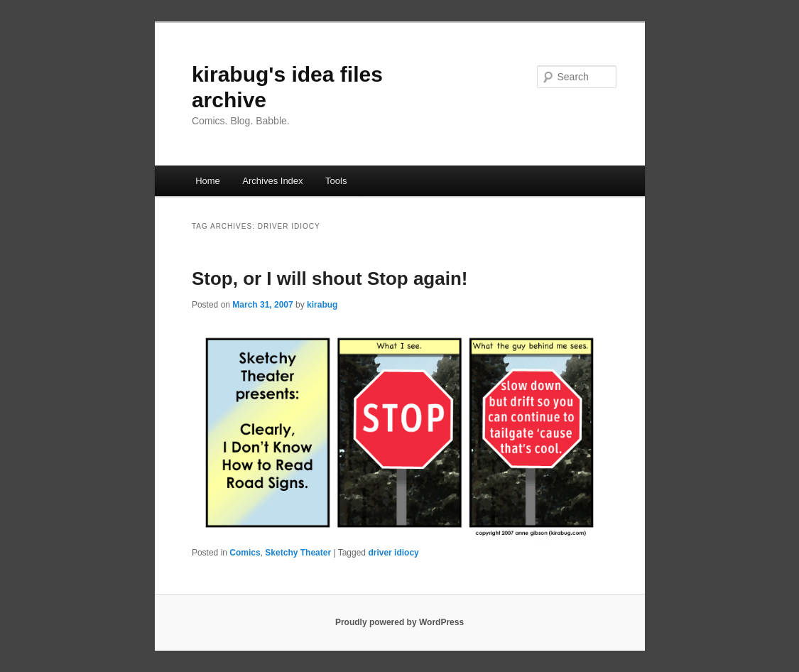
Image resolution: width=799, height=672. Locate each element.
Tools (336, 181)
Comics (245, 553)
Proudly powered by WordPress (399, 622)
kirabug (322, 305)
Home (208, 181)
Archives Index (272, 181)
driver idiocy (393, 553)
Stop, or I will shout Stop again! (330, 278)
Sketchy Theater (298, 553)
